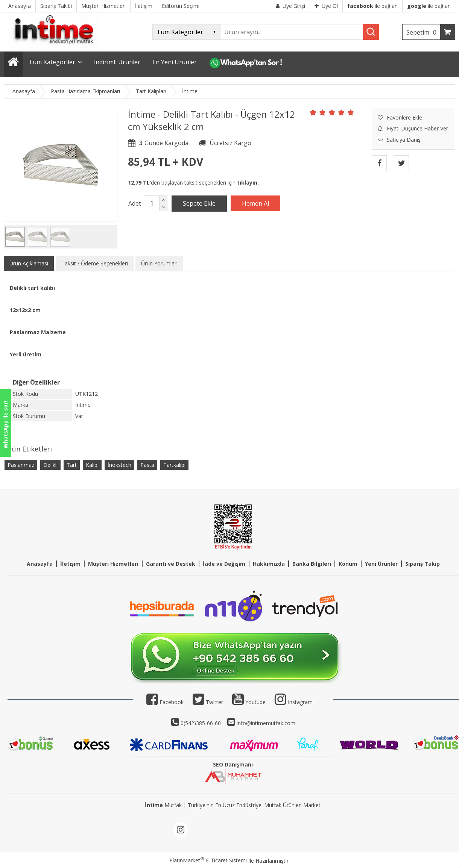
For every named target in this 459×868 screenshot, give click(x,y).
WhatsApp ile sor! (5, 425)
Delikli (50, 465)
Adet (135, 203)
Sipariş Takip (423, 564)
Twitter (208, 702)
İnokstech (119, 465)
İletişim (70, 564)
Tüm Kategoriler (52, 62)
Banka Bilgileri (312, 564)
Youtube (249, 702)
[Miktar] (152, 203)
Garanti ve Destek (171, 564)
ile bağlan (372, 6)
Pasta (147, 465)
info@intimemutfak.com (266, 723)
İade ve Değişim (224, 564)
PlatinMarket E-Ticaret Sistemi (208, 860)
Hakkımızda (269, 564)
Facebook (165, 702)
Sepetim (423, 32)
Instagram (300, 702)
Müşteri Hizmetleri (113, 564)
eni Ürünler (383, 564)
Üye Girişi (290, 6)
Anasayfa (40, 564)
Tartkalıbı (174, 465)
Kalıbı (92, 465)
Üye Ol (326, 6)
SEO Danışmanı (233, 764)
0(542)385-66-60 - (203, 723)
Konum (348, 564)
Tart (72, 465)
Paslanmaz (21, 465)
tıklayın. (248, 183)
